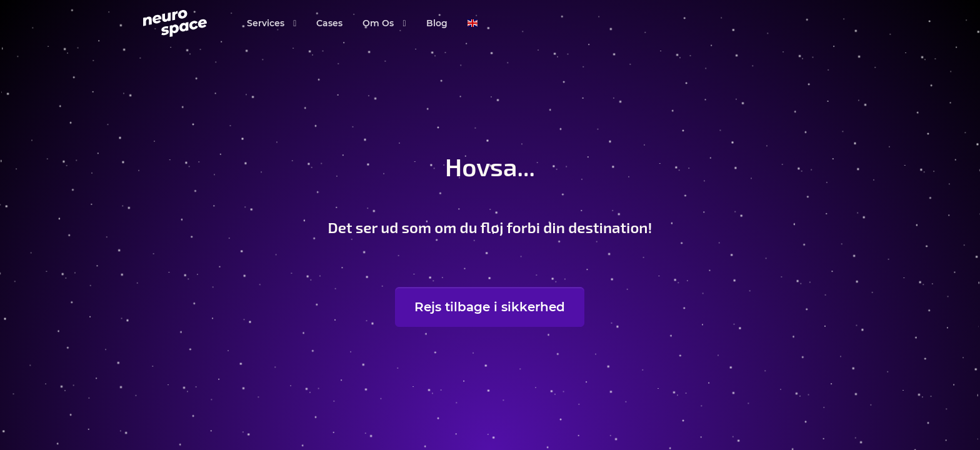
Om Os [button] (379, 23)
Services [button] (267, 23)
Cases (329, 23)
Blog (437, 23)
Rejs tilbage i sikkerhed (490, 307)
